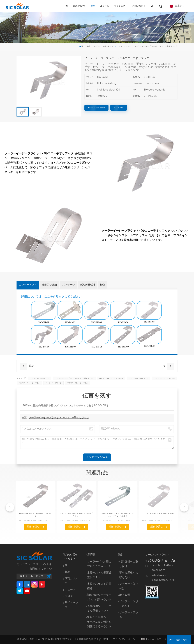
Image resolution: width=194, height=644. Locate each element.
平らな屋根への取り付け (129, 575)
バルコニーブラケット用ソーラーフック (159, 514)
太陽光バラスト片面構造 (99, 586)
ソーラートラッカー (129, 615)
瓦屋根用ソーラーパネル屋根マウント (99, 609)
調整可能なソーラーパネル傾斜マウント (99, 597)
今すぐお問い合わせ (96, 108)
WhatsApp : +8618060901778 (163, 578)
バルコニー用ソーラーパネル (29, 383)
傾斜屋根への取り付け (129, 564)
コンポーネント (28, 285)
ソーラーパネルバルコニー (138, 378)
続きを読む (33, 527)
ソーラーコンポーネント (103, 47)
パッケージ (68, 285)
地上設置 (125, 595)
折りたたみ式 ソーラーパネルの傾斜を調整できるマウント (99, 622)
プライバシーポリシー (125, 640)
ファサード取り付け (129, 586)
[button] (184, 507)
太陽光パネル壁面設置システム (99, 575)
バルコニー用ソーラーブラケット (111, 378)
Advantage (88, 285)
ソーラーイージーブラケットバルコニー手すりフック (74, 378)
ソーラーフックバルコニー (40, 378)
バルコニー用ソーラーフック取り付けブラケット (77, 515)
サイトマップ (71, 605)
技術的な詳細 (49, 285)
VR (152, 6)
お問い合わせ (139, 6)
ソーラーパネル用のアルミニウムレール (99, 564)
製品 (93, 6)
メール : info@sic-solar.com (162, 568)
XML (106, 640)
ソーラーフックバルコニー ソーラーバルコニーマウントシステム (118, 515)
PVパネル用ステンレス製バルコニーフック (35, 515)
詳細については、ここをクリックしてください (51, 297)
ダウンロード (119, 108)
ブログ (69, 596)
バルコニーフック (124, 47)
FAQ (103, 285)
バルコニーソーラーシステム (164, 378)
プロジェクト (121, 6)
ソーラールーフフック (54, 383)
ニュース (105, 6)
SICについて (79, 6)
